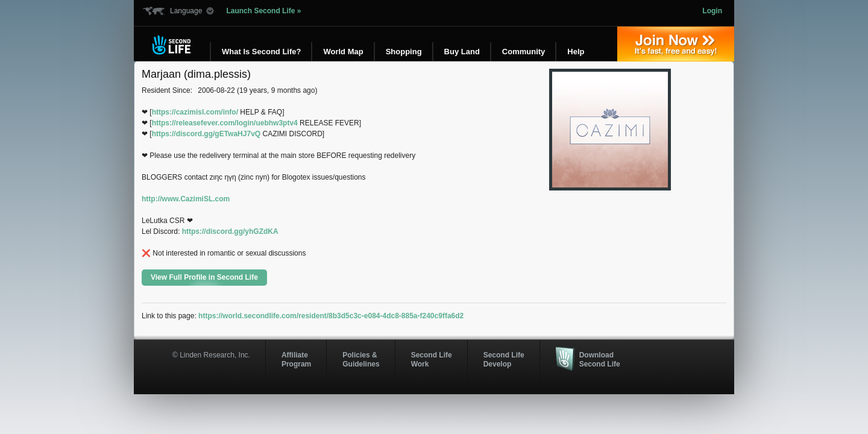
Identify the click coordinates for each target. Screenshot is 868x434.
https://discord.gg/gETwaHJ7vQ (206, 134)
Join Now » (676, 44)
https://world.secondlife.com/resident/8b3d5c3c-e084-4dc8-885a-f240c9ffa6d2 (331, 316)
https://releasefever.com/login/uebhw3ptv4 (225, 123)
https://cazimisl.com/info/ (195, 112)
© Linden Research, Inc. (211, 355)
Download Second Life (600, 359)
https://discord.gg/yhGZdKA (230, 231)
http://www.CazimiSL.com (186, 199)
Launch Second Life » (263, 11)
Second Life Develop (504, 359)
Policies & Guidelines (361, 359)
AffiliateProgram (296, 359)
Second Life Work (432, 359)
